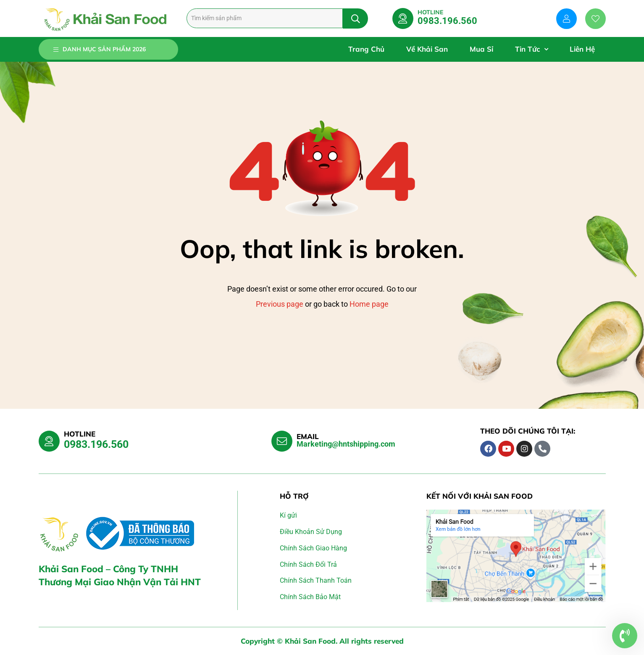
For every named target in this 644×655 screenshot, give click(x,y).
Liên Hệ (582, 49)
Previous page (280, 304)
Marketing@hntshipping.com (346, 444)
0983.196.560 (447, 21)
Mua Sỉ (481, 49)
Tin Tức (531, 49)
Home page (369, 304)
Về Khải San (427, 49)
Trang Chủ (366, 49)
